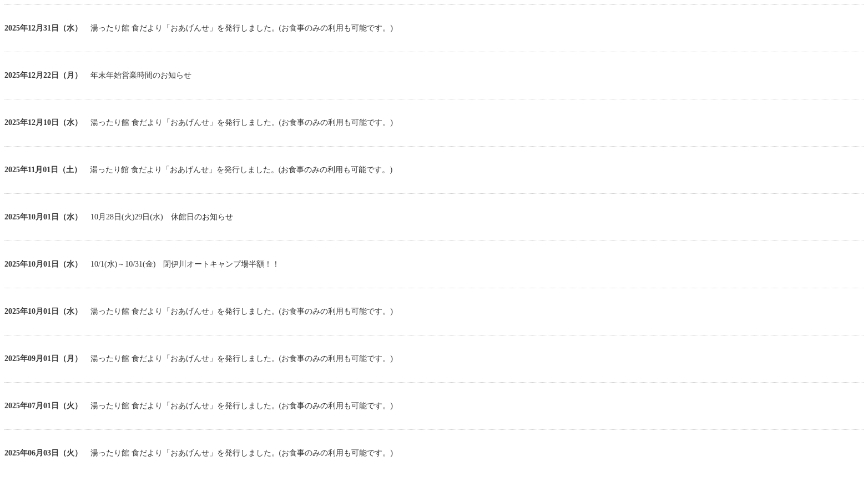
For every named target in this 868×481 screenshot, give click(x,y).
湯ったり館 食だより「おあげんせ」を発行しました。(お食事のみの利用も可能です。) (242, 28)
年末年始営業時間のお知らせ (141, 75)
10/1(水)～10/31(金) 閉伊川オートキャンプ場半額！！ (185, 264)
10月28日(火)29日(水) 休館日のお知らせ (162, 217)
